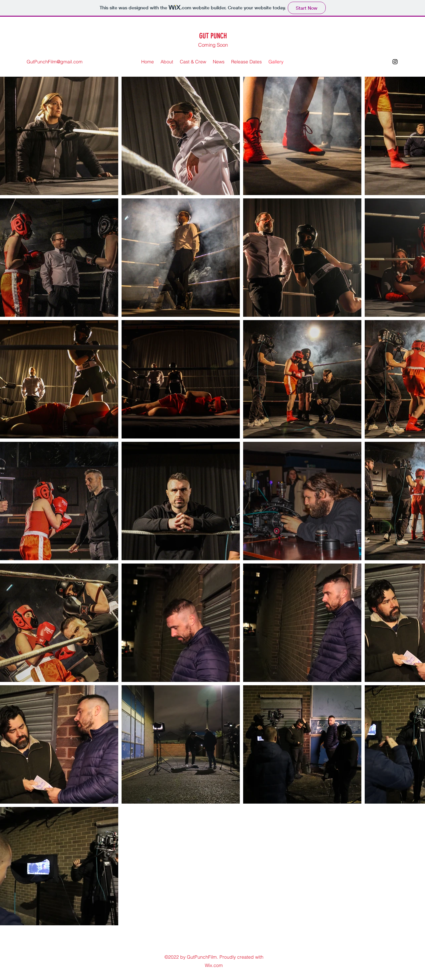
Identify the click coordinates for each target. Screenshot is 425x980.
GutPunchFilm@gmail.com (55, 62)
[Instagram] (395, 62)
